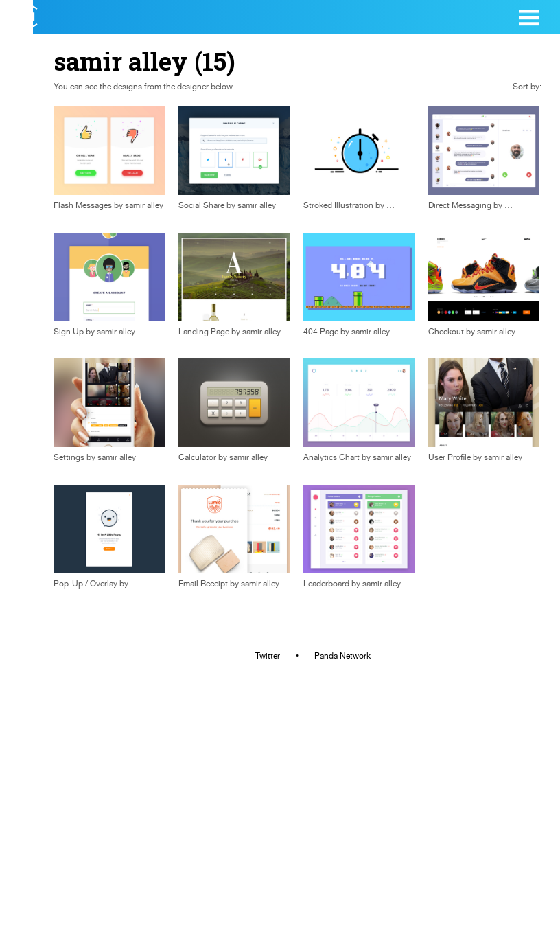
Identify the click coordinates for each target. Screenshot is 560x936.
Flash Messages (83, 205)
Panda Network (342, 656)
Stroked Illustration (338, 205)
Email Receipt (203, 584)
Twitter (268, 656)
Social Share (201, 205)
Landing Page (204, 332)
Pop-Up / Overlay (85, 584)
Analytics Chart (331, 457)
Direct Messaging (460, 205)
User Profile (450, 457)
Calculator (197, 457)
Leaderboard (326, 584)
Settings (69, 457)
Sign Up (69, 332)
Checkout (446, 332)
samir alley (144, 205)
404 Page (321, 332)
